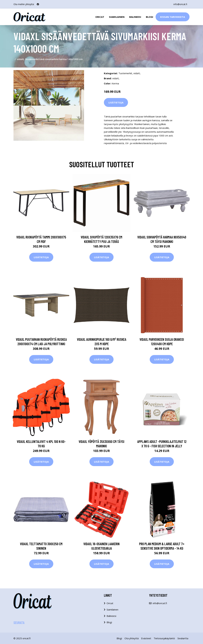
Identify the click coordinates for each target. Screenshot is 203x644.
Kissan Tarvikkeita (173, 17)
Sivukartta (183, 638)
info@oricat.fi (180, 4)
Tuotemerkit (125, 73)
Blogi (150, 17)
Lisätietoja (116, 102)
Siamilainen (117, 17)
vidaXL (137, 73)
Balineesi (135, 17)
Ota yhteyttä (132, 638)
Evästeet (146, 638)
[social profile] (38, 4)
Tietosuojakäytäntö (164, 638)
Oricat (100, 17)
